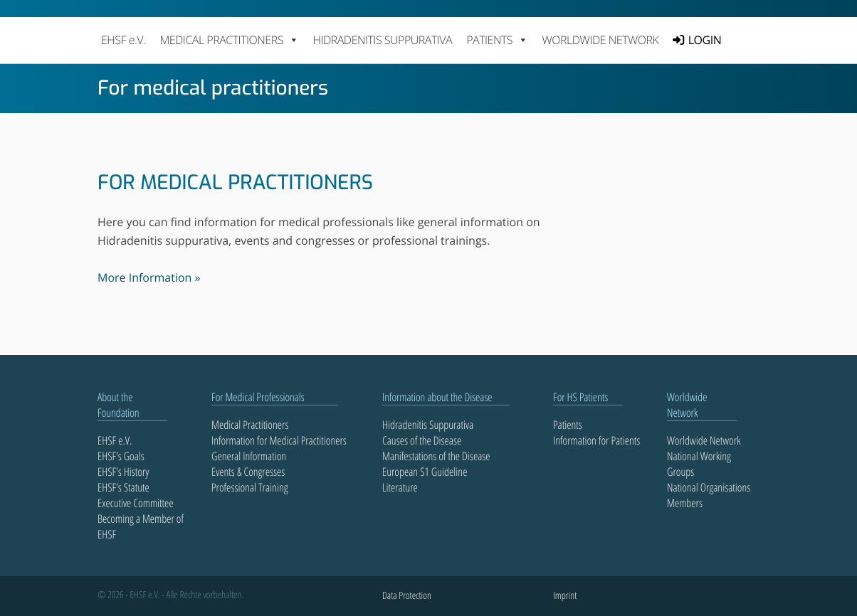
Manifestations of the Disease (436, 456)
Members (685, 503)
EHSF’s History (123, 472)
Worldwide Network (601, 40)
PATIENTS (497, 40)
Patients (568, 425)
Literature (400, 487)
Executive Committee (136, 503)
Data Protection (407, 596)
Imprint (565, 596)
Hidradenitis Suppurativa (382, 40)
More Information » (149, 277)
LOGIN (705, 40)
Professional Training (250, 487)
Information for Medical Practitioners (279, 440)
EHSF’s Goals (121, 456)
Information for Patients (596, 440)
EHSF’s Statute (123, 487)
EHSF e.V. (123, 40)
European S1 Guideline (425, 472)
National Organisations (709, 487)
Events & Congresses (248, 472)
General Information (249, 456)
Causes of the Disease (422, 440)
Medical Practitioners (250, 425)
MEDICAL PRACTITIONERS (229, 40)
